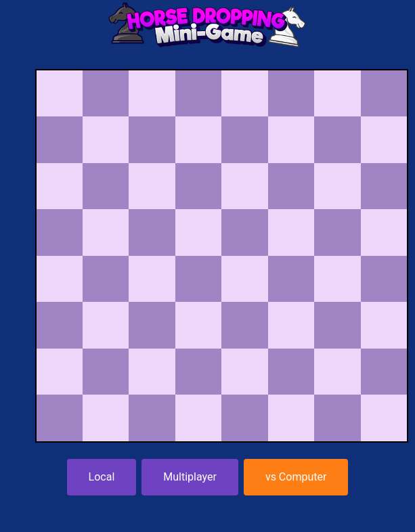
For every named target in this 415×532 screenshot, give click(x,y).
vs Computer (296, 477)
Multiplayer (190, 477)
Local (102, 477)
